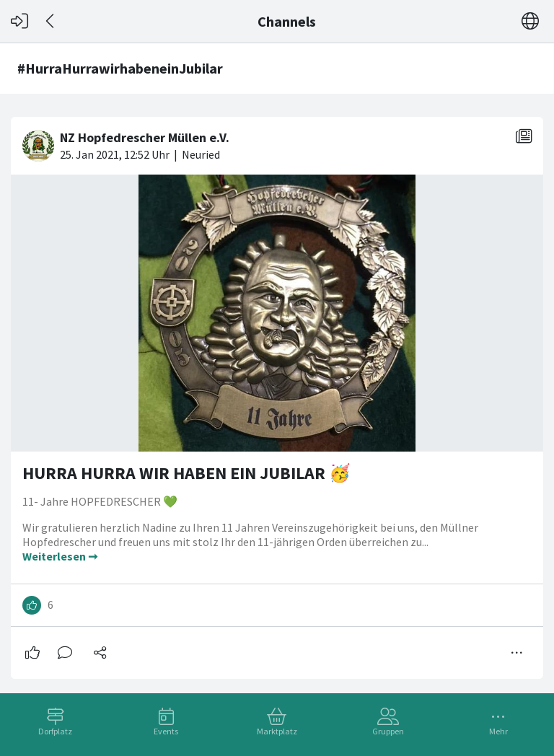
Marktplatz (277, 731)
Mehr (498, 731)
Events (166, 731)
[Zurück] (51, 21)
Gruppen (388, 731)
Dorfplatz (55, 731)
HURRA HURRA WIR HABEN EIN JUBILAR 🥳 (186, 473)
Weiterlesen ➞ (60, 556)
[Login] (19, 21)
